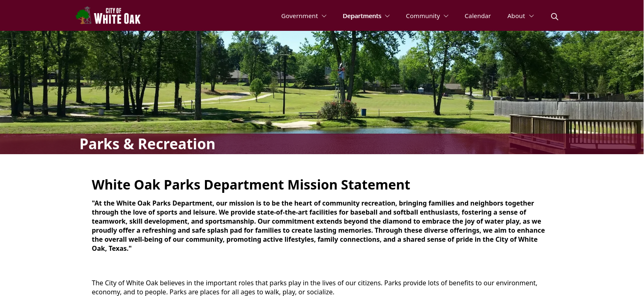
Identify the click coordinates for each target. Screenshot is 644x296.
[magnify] (555, 17)
